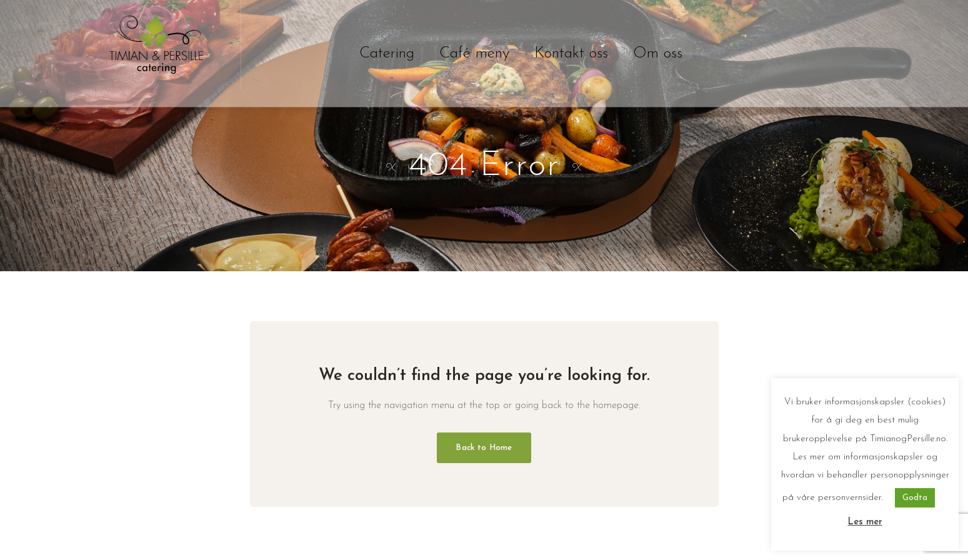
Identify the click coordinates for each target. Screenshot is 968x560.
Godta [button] (915, 498)
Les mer (865, 522)
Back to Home (484, 448)
